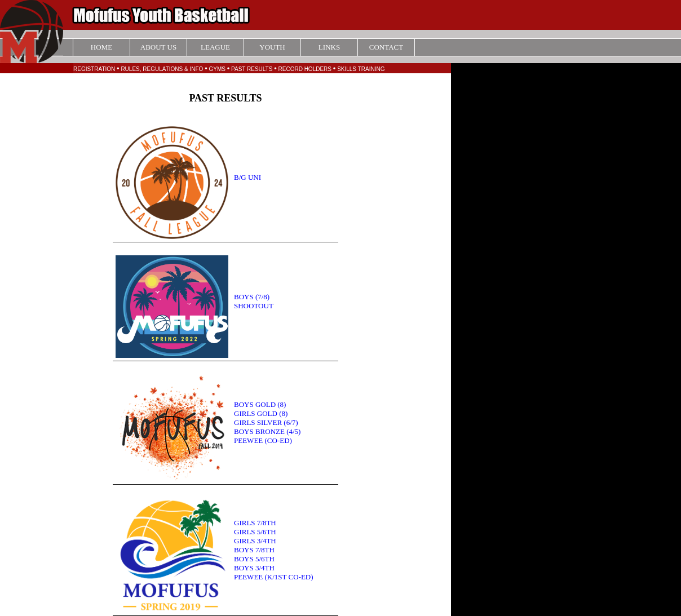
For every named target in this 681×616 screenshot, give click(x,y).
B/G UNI (247, 177)
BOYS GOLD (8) (260, 404)
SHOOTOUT (254, 306)
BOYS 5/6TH (254, 559)
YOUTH (272, 47)
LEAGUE (215, 47)
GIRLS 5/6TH (255, 532)
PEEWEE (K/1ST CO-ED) (274, 577)
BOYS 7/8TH (254, 550)
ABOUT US (158, 47)
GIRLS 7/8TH (255, 523)
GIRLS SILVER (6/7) (266, 422)
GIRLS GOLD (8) (261, 413)
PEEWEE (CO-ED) (263, 440)
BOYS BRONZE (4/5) (267, 431)
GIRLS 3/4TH (255, 541)
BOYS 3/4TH (254, 568)
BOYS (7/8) (252, 297)
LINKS (329, 47)
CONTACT (386, 47)
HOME (101, 47)
